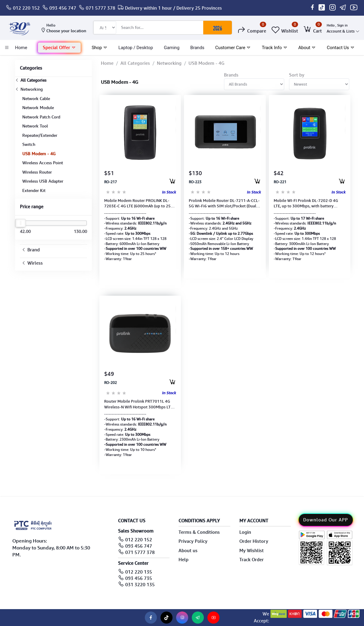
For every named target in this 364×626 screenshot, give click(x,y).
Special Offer (59, 48)
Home (107, 63)
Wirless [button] (32, 263)
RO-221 (280, 182)
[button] (59, 48)
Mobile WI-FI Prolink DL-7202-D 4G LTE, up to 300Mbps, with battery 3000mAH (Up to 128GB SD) (306, 203)
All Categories (31, 80)
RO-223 (195, 182)
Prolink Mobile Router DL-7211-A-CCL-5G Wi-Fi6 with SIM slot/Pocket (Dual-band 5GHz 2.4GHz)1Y (224, 203)
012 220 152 (26, 8)
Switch (29, 144)
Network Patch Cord (41, 117)
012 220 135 (139, 572)
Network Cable (36, 99)
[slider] (21, 223)
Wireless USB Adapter (43, 181)
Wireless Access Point (43, 163)
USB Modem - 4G (39, 154)
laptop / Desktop (136, 48)
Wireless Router (37, 172)
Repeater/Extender (40, 135)
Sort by (297, 75)
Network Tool (35, 126)
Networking (29, 89)
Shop (100, 48)
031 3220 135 (140, 585)
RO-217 (110, 182)
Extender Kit (34, 190)
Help (184, 560)
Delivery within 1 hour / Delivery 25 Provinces (173, 8)
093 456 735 (139, 578)
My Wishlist (252, 551)
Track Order (252, 560)
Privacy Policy (193, 541)
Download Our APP (326, 520)
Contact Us (341, 48)
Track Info (274, 48)
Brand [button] (31, 250)
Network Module (38, 108)
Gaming (172, 48)
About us (188, 551)
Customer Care (233, 48)
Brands (197, 48)
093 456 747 (63, 8)
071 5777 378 (101, 8)
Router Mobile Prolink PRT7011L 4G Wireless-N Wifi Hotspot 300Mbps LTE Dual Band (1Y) (138, 404)
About (307, 48)
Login (245, 532)
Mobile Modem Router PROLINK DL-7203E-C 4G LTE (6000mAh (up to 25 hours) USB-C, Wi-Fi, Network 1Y (137, 203)
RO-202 (110, 383)
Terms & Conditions (199, 532)
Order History (254, 541)
